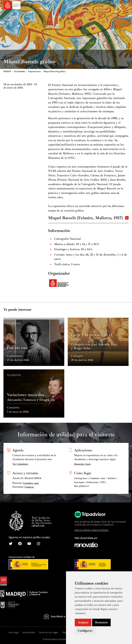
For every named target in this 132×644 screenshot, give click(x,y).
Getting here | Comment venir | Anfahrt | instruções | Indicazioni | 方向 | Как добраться (96, 482)
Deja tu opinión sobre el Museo (92, 530)
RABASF (7, 72)
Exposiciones (34, 72)
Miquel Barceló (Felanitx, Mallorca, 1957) (88, 218)
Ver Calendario (20, 464)
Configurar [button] (85, 631)
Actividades (20, 72)
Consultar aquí (31, 483)
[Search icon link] (120, 6)
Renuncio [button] (101, 622)
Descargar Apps (82, 464)
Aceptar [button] (83, 622)
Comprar (29, 487)
